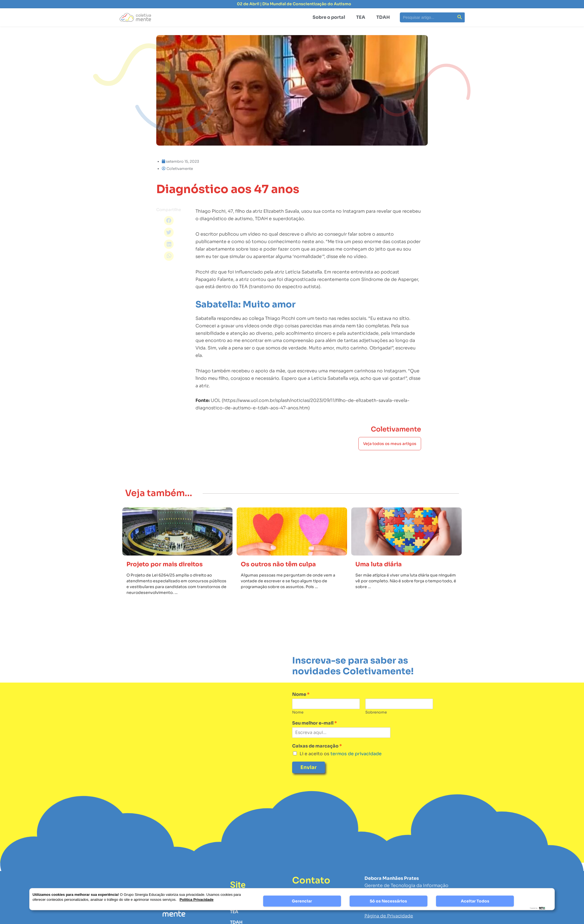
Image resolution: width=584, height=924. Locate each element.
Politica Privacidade (196, 900)
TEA (361, 17)
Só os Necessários (388, 901)
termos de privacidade (356, 764)
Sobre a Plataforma (251, 912)
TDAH (383, 17)
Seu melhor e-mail (315, 734)
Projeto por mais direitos (168, 575)
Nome (301, 705)
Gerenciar (302, 901)
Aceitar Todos (475, 901)
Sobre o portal (329, 17)
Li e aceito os (341, 764)
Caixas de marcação (317, 757)
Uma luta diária (380, 575)
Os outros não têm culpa (281, 575)
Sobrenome (376, 723)
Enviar (309, 778)
